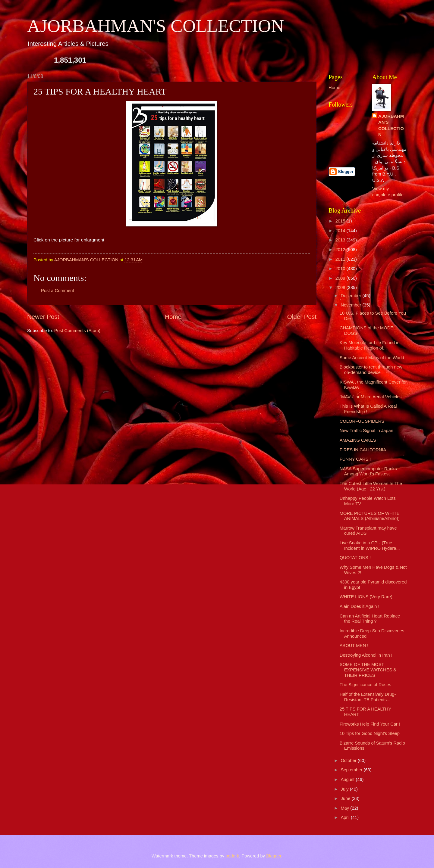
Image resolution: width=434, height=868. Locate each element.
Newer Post (43, 317)
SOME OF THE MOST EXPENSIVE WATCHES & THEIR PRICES (368, 670)
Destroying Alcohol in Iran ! (366, 655)
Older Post (302, 317)
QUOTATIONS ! (355, 558)
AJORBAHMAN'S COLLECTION (156, 26)
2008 (341, 288)
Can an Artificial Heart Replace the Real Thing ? (370, 619)
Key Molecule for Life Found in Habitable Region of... (370, 345)
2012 (341, 250)
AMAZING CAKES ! (359, 440)
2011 (341, 259)
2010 (341, 269)
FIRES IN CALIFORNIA (363, 450)
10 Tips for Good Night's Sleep (370, 733)
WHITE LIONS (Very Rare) (366, 597)
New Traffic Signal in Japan (366, 431)
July (345, 789)
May (345, 808)
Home (173, 317)
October (349, 761)
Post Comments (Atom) (77, 331)
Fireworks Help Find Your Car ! (370, 724)
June (346, 798)
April (346, 817)
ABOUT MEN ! (354, 646)
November (351, 305)
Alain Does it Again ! (360, 606)
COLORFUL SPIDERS (362, 421)
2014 (341, 231)
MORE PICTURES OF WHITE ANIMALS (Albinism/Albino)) (370, 516)
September (352, 770)
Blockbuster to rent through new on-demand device (371, 370)
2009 (341, 278)
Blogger (274, 856)
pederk (232, 856)
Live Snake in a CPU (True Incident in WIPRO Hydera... (370, 546)
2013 (341, 240)
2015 (341, 221)
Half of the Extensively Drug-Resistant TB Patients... (368, 697)
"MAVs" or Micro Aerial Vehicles (371, 397)
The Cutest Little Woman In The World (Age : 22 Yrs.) (371, 486)
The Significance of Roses (365, 685)
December (351, 296)
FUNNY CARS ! (355, 459)
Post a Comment (58, 291)
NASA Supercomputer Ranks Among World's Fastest (368, 471)
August (348, 779)
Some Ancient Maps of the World (372, 358)
